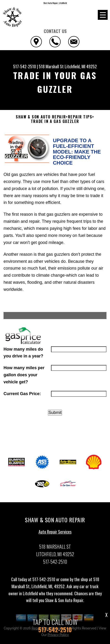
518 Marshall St (51, 66)
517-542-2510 (25, 66)
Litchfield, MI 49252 (81, 66)
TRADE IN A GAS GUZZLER (55, 121)
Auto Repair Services (55, 534)
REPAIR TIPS (80, 117)
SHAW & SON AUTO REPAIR (41, 117)
